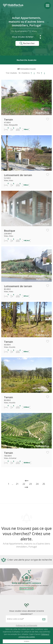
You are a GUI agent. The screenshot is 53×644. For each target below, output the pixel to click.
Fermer (27, 641)
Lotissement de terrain (18, 175)
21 (17, 484)
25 (44, 484)
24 (37, 484)
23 (30, 484)
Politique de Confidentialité (27, 625)
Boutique (10, 231)
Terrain (8, 120)
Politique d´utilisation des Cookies (34, 635)
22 (24, 484)
